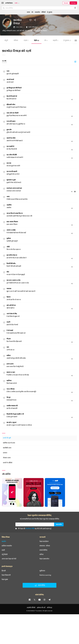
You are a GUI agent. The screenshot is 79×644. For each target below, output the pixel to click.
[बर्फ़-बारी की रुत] (42, 307)
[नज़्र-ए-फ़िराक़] (42, 390)
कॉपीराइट (50, 607)
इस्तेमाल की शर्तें (41, 607)
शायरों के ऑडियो (8, 463)
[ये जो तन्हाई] (42, 332)
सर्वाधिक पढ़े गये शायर (9, 443)
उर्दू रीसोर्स (5, 554)
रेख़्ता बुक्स (5, 579)
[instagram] (44, 600)
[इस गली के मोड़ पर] (42, 257)
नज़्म (36, 41)
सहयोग (4, 541)
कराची (30, 27)
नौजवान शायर (7, 458)
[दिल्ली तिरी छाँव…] (42, 265)
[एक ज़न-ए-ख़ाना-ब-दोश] (42, 282)
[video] (75, 192)
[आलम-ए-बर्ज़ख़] (42, 231)
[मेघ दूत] (42, 399)
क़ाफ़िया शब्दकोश (7, 546)
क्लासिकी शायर (7, 448)
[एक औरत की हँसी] (42, 156)
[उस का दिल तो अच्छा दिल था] (42, 215)
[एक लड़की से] (42, 148)
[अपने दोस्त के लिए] (42, 315)
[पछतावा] (42, 290)
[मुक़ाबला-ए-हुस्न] (42, 181)
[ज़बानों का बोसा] (42, 139)
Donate (66, 3)
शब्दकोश (37, 12)
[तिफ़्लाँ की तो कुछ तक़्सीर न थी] (42, 415)
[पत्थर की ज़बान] (42, 123)
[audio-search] (75, 8)
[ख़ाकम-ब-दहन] (42, 374)
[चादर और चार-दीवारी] (42, 114)
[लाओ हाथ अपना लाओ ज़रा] (42, 190)
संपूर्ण (6, 41)
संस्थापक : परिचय (45, 546)
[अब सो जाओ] (42, 81)
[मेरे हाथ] (42, 340)
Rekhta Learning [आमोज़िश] (45, 575)
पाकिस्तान (34, 27)
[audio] (72, 100)
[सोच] (42, 273)
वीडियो (44, 12)
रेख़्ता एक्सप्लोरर (44, 559)
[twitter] (35, 600)
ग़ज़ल (26, 41)
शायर (28, 12)
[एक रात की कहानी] (42, 173)
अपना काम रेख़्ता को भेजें (9, 559)
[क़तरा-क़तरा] (42, 365)
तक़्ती (3, 550)
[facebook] (30, 600)
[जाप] (42, 349)
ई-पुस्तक (67, 41)
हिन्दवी (4, 571)
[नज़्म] (42, 72)
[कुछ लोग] (42, 131)
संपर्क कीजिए (43, 550)
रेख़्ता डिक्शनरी (6, 575)
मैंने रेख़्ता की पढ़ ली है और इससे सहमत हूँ (33, 528)
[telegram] (49, 600)
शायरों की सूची (7, 438)
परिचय (16, 41)
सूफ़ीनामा (42, 571)
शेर (46, 41)
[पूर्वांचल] (42, 240)
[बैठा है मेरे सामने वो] (42, 98)
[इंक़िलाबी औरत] (42, 106)
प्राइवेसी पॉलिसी (31, 607)
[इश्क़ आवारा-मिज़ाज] (42, 223)
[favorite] (4, 72)
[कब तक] (42, 165)
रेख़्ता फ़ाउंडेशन (44, 541)
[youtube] (39, 600)
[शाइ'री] (42, 323)
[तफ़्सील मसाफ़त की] (42, 407)
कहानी (55, 41)
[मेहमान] (42, 298)
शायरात (5, 453)
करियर (42, 554)
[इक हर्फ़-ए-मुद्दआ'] (42, 424)
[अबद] (42, 198)
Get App (73, 3)
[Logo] (9, 3)
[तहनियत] (42, 382)
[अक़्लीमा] (42, 206)
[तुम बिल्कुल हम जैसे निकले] (42, 89)
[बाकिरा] (42, 357)
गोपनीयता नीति (30, 528)
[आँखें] (42, 248)
